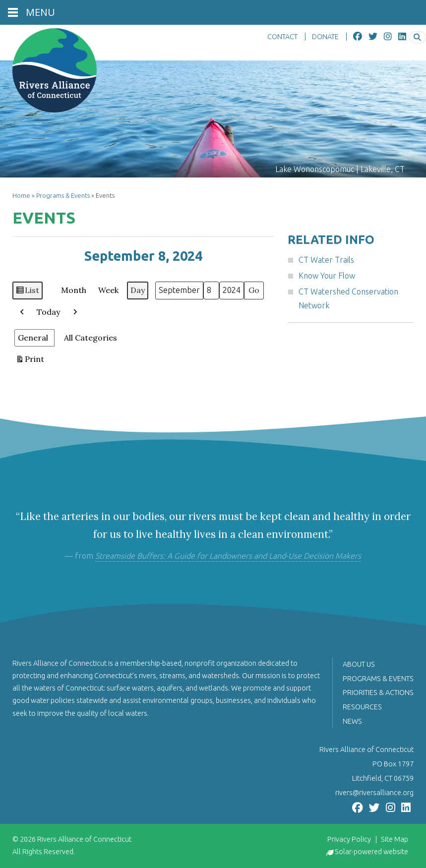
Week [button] (108, 290)
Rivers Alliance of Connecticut (84, 839)
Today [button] (48, 312)
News (352, 721)
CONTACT (282, 37)
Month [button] (74, 290)
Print (30, 361)
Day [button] (138, 290)
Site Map (395, 839)
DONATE (325, 37)
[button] (22, 312)
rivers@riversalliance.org (374, 793)
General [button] (33, 338)
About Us (359, 664)
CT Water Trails (326, 260)
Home (21, 195)
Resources (362, 707)
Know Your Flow (327, 276)
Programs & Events (63, 195)
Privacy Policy (349, 839)
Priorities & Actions (378, 693)
